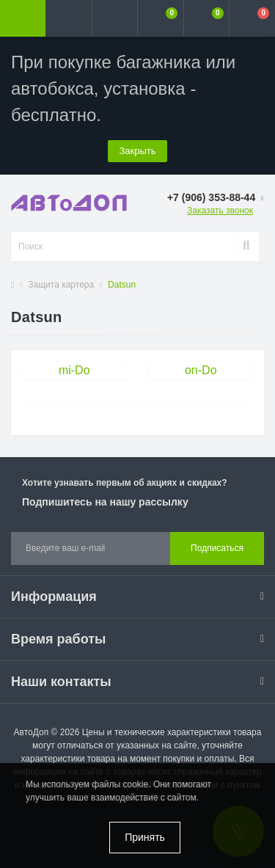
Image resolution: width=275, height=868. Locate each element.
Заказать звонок (220, 211)
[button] (114, 18)
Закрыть (137, 151)
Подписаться (217, 548)
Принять (145, 837)
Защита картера (61, 285)
